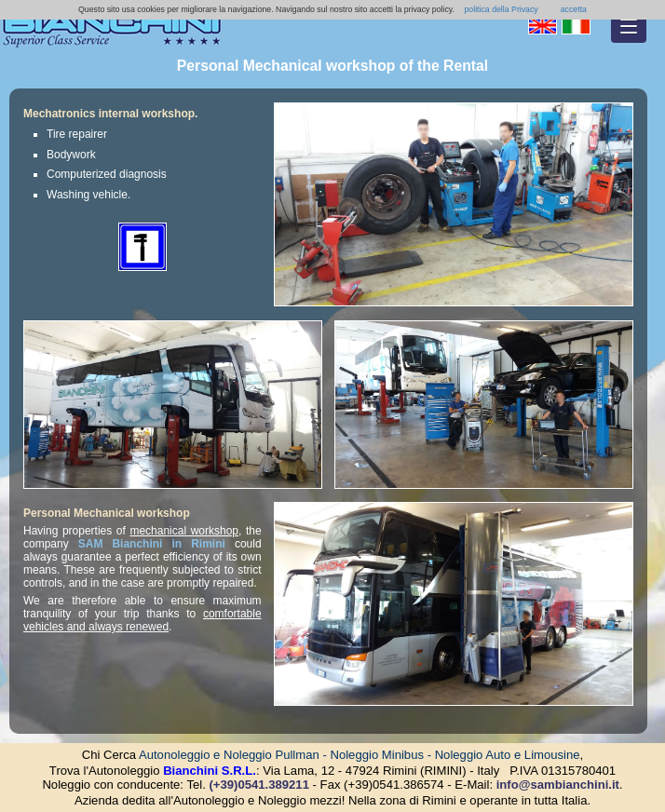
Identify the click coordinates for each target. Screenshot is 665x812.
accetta (574, 9)
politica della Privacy (500, 9)
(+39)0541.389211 (259, 785)
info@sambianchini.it (558, 785)
